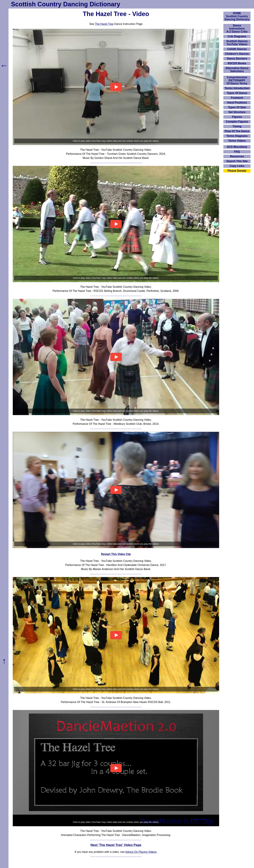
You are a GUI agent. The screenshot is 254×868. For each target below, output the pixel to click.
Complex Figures (237, 122)
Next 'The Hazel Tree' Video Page (116, 845)
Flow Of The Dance (237, 131)
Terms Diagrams (237, 136)
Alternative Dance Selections (237, 70)
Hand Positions (237, 103)
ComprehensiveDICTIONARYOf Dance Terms (237, 80)
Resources (237, 156)
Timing (237, 126)
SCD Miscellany (237, 147)
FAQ (237, 152)
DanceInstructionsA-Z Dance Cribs (237, 29)
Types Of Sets (237, 107)
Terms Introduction (237, 88)
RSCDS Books (237, 63)
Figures (237, 117)
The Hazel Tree (104, 24)
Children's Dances (237, 54)
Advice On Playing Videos (141, 852)
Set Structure (237, 112)
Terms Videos (237, 141)
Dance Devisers (237, 59)
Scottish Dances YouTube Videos (237, 43)
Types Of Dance (237, 93)
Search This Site (237, 161)
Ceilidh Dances (237, 49)
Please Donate (237, 171)
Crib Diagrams (237, 36)
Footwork (237, 98)
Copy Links (237, 166)
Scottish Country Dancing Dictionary (66, 4)
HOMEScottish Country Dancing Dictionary (237, 16)
